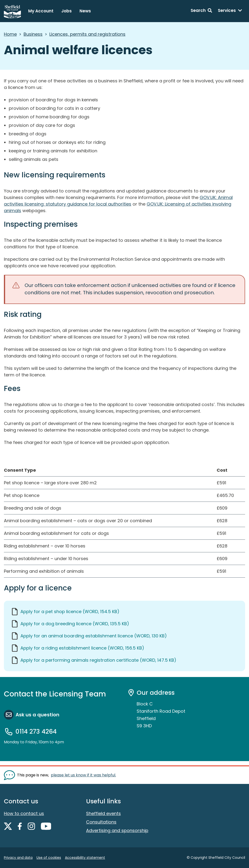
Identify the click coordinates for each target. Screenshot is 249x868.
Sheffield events (103, 813)
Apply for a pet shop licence (70, 612)
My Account (41, 11)
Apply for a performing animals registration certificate (98, 660)
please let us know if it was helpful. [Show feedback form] (83, 775)
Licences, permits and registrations (87, 34)
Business (33, 34)
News (85, 11)
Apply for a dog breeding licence (75, 624)
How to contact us (24, 813)
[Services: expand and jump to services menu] (230, 11)
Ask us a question (37, 715)
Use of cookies (49, 858)
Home (10, 34)
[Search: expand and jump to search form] (201, 11)
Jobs (67, 11)
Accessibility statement (85, 858)
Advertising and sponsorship (117, 830)
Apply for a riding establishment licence (82, 648)
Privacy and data (18, 858)
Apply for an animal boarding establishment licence (94, 636)
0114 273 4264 (36, 732)
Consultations (101, 822)
